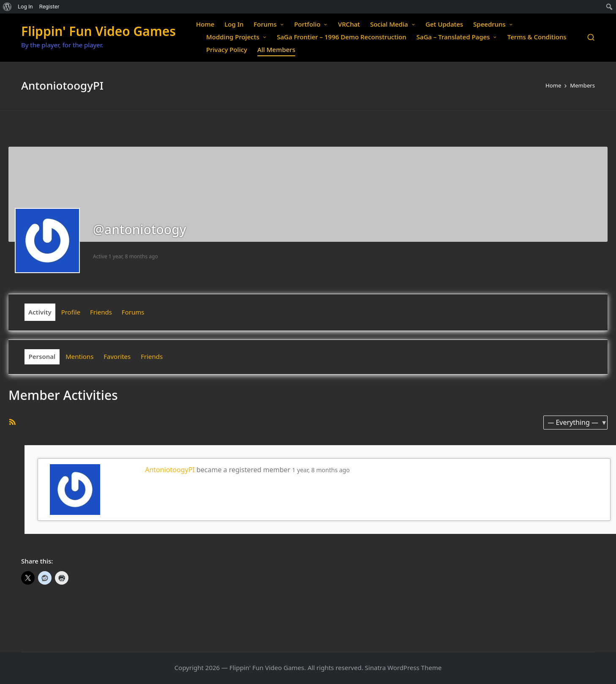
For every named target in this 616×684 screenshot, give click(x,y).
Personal (42, 356)
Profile (71, 312)
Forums (133, 312)
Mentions (79, 356)
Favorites (117, 356)
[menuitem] (7, 7)
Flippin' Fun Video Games (98, 31)
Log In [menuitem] (25, 7)
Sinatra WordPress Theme (403, 668)
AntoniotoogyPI (170, 470)
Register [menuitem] (49, 7)
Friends (101, 312)
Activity (40, 312)
